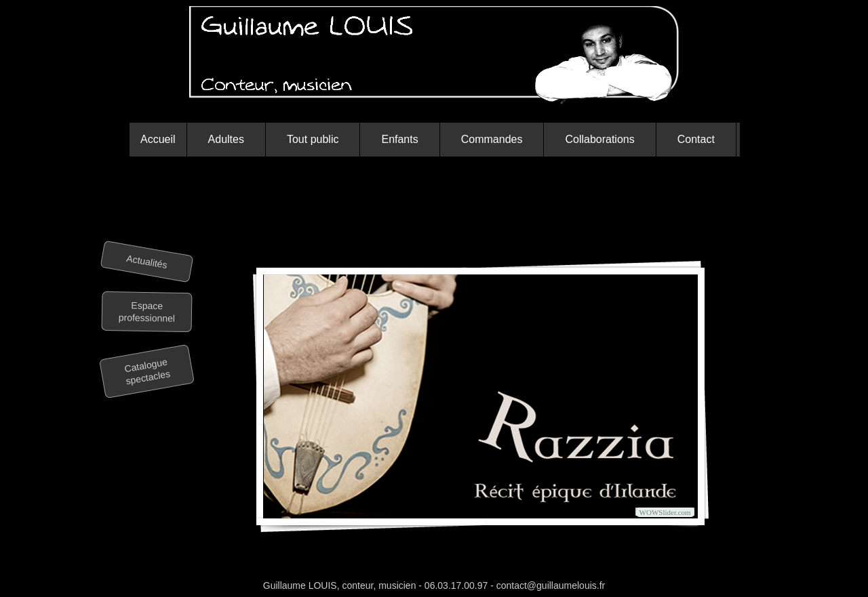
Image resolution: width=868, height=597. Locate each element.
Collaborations (599, 139)
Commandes (492, 139)
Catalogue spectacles (148, 372)
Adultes (226, 139)
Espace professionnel (147, 312)
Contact (696, 139)
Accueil (158, 139)
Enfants (399, 139)
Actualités (147, 262)
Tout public (313, 139)
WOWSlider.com (665, 512)
